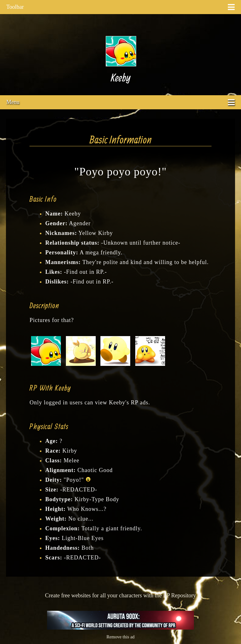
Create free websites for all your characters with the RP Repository (120, 595)
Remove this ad (120, 637)
